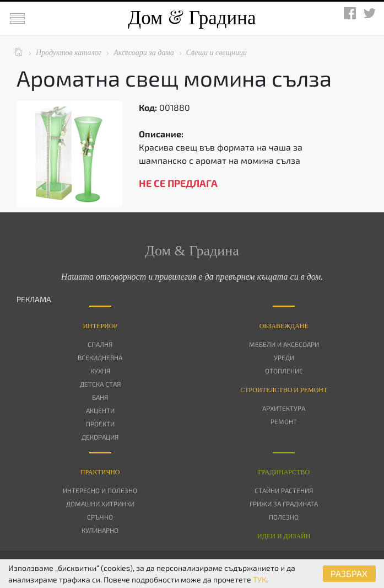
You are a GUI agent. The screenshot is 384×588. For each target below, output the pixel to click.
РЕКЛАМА (34, 299)
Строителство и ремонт (284, 390)
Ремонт (284, 421)
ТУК (259, 579)
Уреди (284, 357)
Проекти (100, 424)
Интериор (100, 326)
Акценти (100, 410)
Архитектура (284, 408)
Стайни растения (284, 490)
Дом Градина (192, 18)
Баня (100, 397)
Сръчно (100, 517)
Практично (100, 472)
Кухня (100, 371)
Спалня (100, 344)
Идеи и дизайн (284, 536)
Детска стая (100, 384)
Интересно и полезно (100, 490)
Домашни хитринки (100, 504)
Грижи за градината (284, 504)
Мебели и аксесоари (284, 344)
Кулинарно (100, 530)
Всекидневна (100, 357)
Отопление (284, 371)
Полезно (284, 517)
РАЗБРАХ (349, 573)
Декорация (100, 437)
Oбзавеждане (284, 326)
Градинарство (284, 472)
